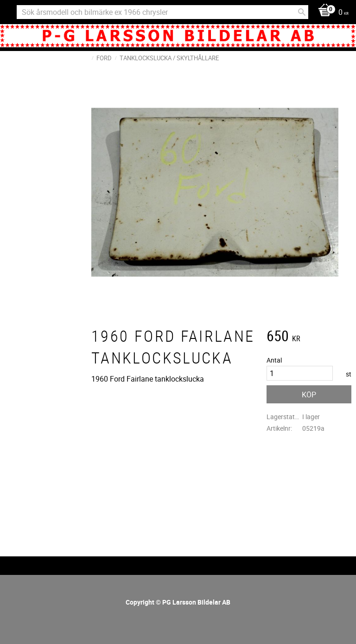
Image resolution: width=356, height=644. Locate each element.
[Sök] (302, 12)
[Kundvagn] (331, 13)
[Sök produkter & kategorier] (162, 12)
